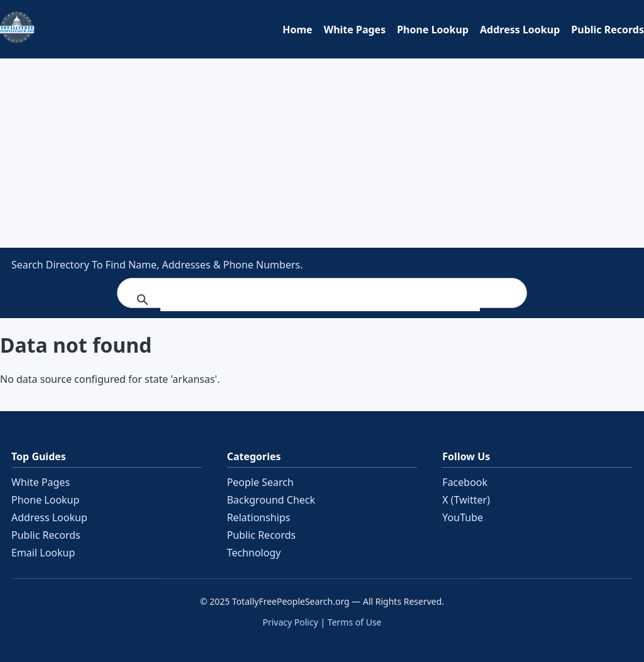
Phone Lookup (433, 30)
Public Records (608, 30)
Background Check (271, 500)
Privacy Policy (290, 622)
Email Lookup (43, 553)
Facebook (465, 482)
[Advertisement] (322, 153)
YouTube (463, 517)
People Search (260, 482)
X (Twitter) (466, 500)
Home (297, 30)
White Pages (355, 30)
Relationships (259, 517)
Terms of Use (355, 622)
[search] (320, 300)
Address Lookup (520, 30)
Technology (254, 553)
